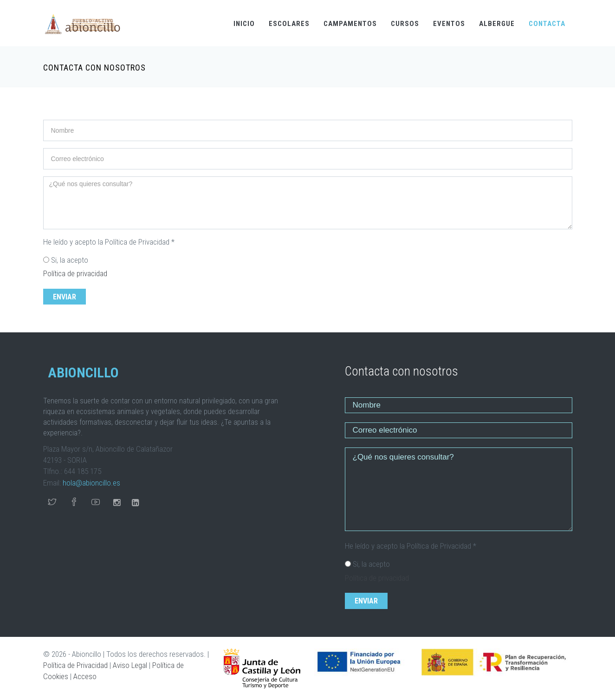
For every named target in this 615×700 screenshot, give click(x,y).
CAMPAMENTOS (350, 24)
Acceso (85, 676)
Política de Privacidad (75, 665)
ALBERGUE (497, 24)
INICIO (244, 24)
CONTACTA (547, 24)
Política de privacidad (75, 273)
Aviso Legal (130, 665)
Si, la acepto (70, 260)
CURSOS (405, 24)
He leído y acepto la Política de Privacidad (109, 242)
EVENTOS (449, 24)
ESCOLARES (289, 24)
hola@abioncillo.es (91, 483)
